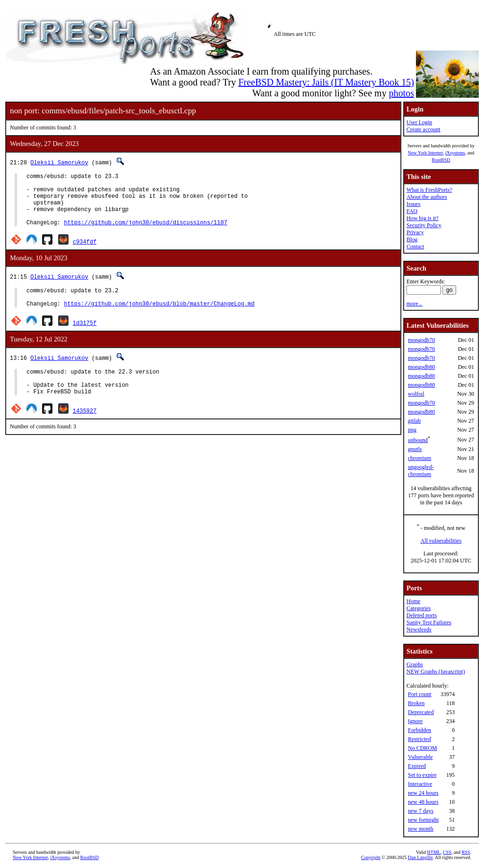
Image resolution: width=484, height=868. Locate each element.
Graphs (415, 664)
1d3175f (85, 338)
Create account (423, 129)
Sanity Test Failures (429, 622)
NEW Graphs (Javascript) (436, 672)
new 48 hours (423, 802)
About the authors (427, 197)
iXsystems (455, 153)
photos (402, 93)
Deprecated (421, 712)
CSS (447, 852)
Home (413, 601)
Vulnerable (420, 757)
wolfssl (416, 394)
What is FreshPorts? (429, 190)
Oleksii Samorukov (59, 162)
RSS (466, 852)
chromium (419, 458)
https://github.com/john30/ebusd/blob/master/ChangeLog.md (159, 319)
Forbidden (419, 730)
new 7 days (421, 811)
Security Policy (424, 225)
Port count (420, 694)
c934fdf (85, 253)
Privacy (415, 232)
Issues (413, 204)
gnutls (415, 449)
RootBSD (441, 160)
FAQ (412, 211)
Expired (417, 766)
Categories (419, 608)
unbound (418, 440)
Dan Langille (420, 857)
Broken (416, 703)
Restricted (419, 739)
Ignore (415, 721)
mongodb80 (421, 367)
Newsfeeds (419, 630)
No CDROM (423, 748)
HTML (434, 852)
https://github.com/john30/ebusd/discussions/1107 (146, 234)
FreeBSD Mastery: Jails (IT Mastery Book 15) (326, 82)
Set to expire (422, 775)
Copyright (371, 857)
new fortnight (423, 820)
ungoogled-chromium (421, 471)
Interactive (420, 784)
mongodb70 (421, 340)
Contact (415, 247)
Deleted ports (422, 615)
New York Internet (425, 153)
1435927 (85, 432)
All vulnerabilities (441, 541)
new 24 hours (423, 793)
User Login (419, 122)
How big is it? (423, 218)
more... (415, 304)
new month (421, 829)
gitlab (414, 421)
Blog (412, 239)
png (412, 430)
